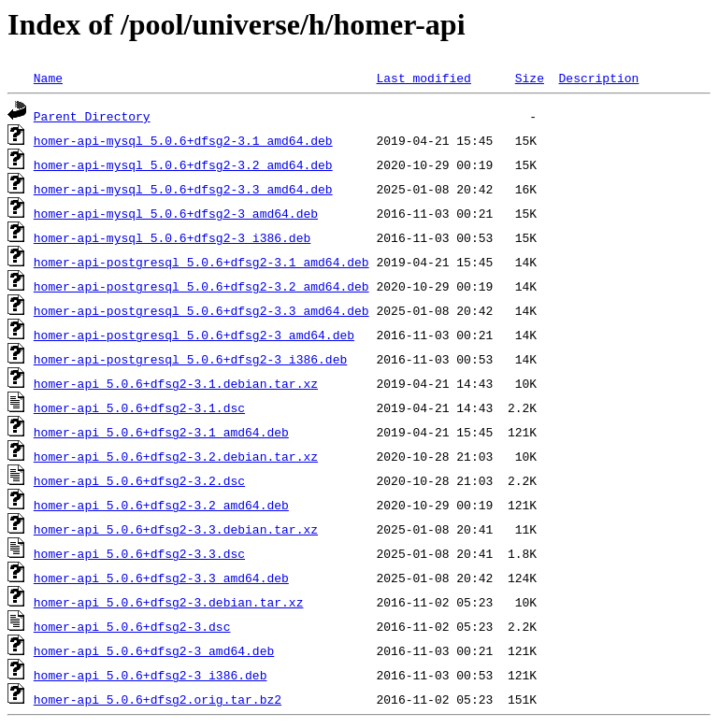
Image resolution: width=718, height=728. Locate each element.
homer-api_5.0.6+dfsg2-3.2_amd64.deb (161, 505)
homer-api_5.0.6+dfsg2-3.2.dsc (139, 480)
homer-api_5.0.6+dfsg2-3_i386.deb (151, 675)
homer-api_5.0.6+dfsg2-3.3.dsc (139, 553)
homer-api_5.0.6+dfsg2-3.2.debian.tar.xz (176, 456)
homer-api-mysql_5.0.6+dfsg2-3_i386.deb (172, 237)
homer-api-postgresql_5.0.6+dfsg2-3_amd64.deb (194, 335)
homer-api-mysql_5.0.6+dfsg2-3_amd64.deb (176, 213)
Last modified (423, 78)
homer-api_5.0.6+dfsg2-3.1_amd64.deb (161, 432)
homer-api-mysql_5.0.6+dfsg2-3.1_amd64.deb (183, 140)
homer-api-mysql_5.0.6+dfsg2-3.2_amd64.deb (183, 164)
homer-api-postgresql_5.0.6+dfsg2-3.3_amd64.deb (201, 310)
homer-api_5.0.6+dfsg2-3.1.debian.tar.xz (176, 383)
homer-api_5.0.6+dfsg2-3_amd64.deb (154, 650)
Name (48, 78)
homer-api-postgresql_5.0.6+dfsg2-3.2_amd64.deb (201, 286)
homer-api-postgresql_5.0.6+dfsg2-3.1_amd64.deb (201, 262)
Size (530, 78)
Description (598, 78)
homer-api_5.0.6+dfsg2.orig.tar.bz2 (158, 699)
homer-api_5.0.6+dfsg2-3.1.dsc (139, 407)
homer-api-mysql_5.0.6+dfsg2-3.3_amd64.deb (183, 189)
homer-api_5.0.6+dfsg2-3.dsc (132, 626)
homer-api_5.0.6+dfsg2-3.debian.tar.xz (169, 602)
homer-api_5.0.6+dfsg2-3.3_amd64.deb (161, 578)
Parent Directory (92, 116)
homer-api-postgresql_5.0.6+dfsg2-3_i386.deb (190, 359)
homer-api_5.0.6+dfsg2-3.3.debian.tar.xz (176, 529)
